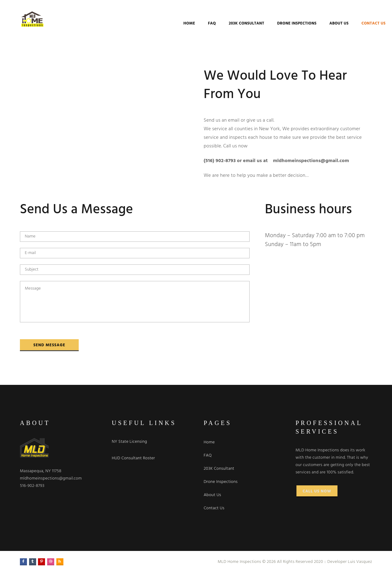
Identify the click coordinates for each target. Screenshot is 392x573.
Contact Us (354, 23)
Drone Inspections (277, 23)
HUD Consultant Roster (133, 458)
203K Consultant (227, 23)
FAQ (192, 23)
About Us (319, 23)
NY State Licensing (129, 442)
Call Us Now (317, 491)
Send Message (49, 345)
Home (169, 23)
